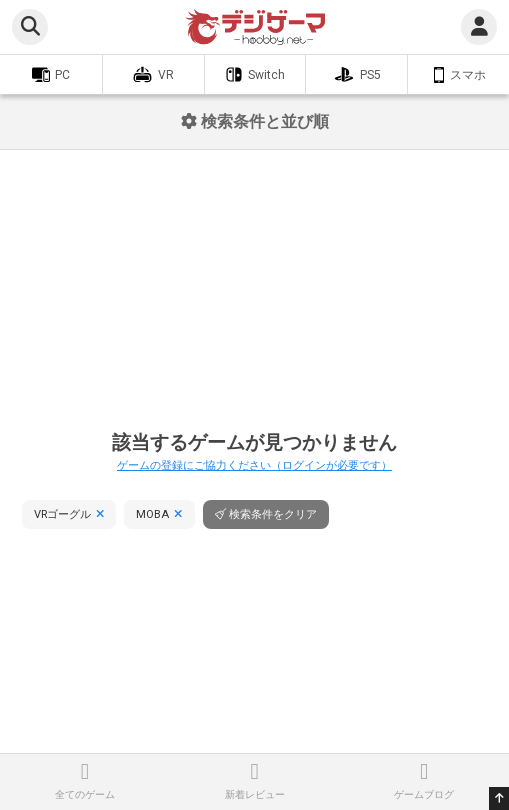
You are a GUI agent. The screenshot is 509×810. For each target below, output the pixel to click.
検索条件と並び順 (255, 121)
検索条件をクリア (273, 514)
